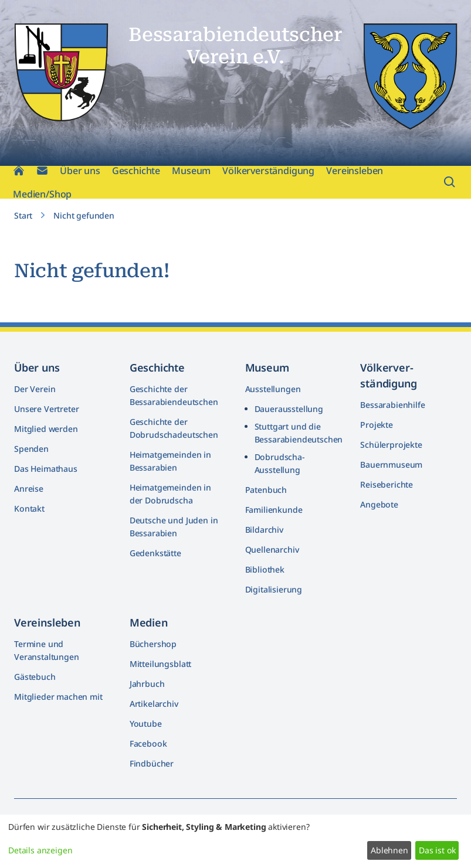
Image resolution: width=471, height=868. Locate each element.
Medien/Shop (42, 197)
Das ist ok (437, 850)
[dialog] (235, 841)
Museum (191, 173)
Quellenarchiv (272, 549)
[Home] (19, 173)
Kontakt (29, 508)
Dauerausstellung (289, 409)
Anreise (29, 489)
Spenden (31, 449)
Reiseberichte (387, 484)
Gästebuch (35, 677)
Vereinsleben (355, 173)
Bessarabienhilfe (392, 405)
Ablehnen (389, 850)
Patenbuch (266, 490)
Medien (149, 622)
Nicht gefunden (84, 218)
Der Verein (35, 389)
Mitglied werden (46, 429)
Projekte (377, 425)
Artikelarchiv (154, 704)
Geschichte (136, 173)
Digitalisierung (274, 589)
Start (23, 218)
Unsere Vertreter (46, 409)
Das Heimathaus (46, 469)
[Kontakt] (42, 173)
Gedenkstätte (155, 553)
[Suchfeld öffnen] (450, 185)
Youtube (146, 724)
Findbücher (152, 763)
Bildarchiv (264, 530)
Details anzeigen (40, 850)
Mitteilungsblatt (160, 664)
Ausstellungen (273, 389)
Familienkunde (274, 510)
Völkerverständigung (268, 173)
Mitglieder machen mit (58, 697)
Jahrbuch (147, 684)
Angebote (379, 504)
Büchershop (153, 644)
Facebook (148, 743)
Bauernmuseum (391, 464)
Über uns (80, 173)
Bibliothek (265, 569)
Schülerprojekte (391, 445)
